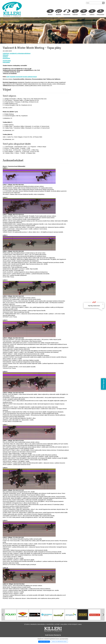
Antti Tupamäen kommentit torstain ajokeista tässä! (21, 77)
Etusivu (50, 15)
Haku (80, 624)
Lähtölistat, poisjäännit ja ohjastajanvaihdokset (17, 53)
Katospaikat (6, 62)
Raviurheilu (67, 15)
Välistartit (6, 55)
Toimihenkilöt (7, 61)
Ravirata (59, 15)
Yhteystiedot (100, 15)
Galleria (92, 15)
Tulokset (5, 57)
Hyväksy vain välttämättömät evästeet (59, 642)
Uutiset (84, 15)
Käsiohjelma (6, 58)
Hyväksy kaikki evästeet (44, 642)
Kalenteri (75, 15)
